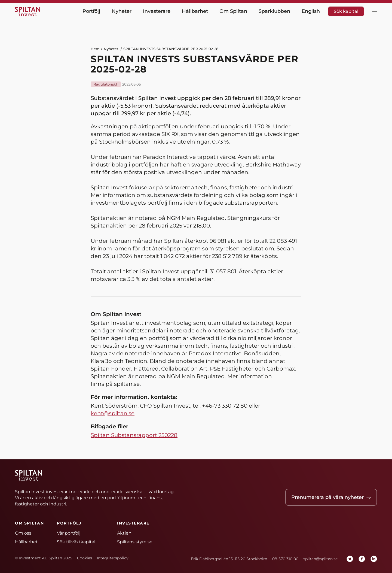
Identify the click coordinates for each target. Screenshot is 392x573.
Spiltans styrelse (135, 542)
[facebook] (362, 559)
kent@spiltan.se (113, 413)
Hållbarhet (195, 11)
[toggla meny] (373, 12)
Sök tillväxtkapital (76, 542)
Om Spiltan (233, 11)
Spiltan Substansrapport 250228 (134, 435)
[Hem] (29, 12)
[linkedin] (374, 559)
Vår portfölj (69, 533)
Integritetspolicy (113, 558)
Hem (95, 49)
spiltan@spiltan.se (320, 559)
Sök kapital (346, 11)
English (311, 11)
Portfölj (91, 11)
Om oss (23, 533)
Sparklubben (274, 11)
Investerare (157, 11)
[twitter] (350, 559)
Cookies (85, 558)
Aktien (124, 533)
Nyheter (122, 11)
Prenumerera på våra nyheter (331, 497)
